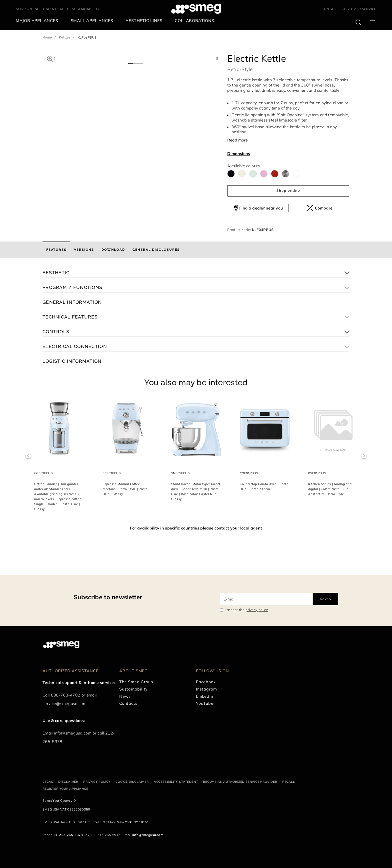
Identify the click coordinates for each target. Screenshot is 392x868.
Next (364, 456)
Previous (28, 456)
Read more (237, 140)
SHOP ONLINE (28, 9)
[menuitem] (38, 21)
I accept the (246, 610)
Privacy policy (97, 782)
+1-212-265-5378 (68, 835)
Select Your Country (57, 800)
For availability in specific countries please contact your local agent (196, 528)
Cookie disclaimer (132, 782)
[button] (50, 58)
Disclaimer (68, 782)
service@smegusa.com (64, 703)
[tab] (56, 250)
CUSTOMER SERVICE (359, 9)
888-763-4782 (66, 695)
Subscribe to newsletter (108, 597)
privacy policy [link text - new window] (257, 610)
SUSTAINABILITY (86, 9)
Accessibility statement (176, 782)
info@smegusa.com (73, 733)
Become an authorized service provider (240, 782)
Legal (48, 782)
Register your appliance (65, 789)
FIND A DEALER (56, 9)
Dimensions (239, 153)
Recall (289, 782)
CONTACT (330, 9)
